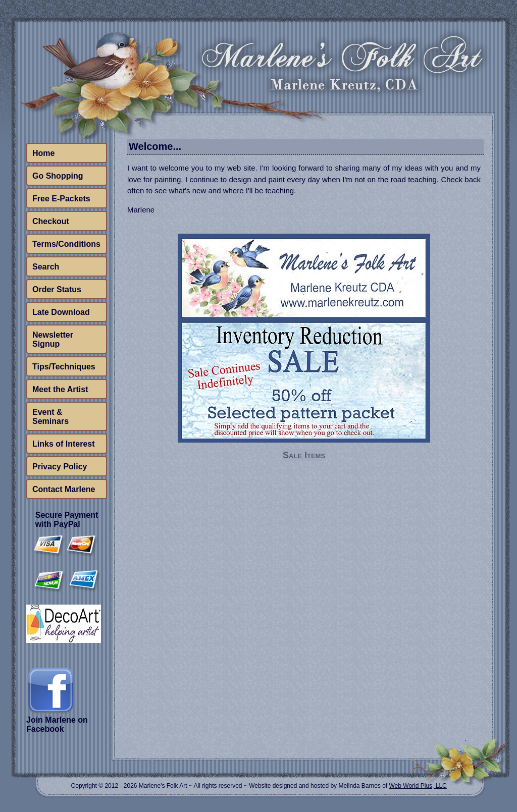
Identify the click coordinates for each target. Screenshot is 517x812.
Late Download (61, 312)
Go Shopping (58, 176)
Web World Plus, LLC (418, 786)
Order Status (57, 289)
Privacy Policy (60, 467)
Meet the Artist (60, 389)
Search (46, 267)
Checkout (51, 221)
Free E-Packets (61, 199)
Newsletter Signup (53, 339)
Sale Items (304, 455)
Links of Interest (64, 444)
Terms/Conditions (66, 244)
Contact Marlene (64, 489)
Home (43, 153)
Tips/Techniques (64, 367)
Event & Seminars (50, 417)
